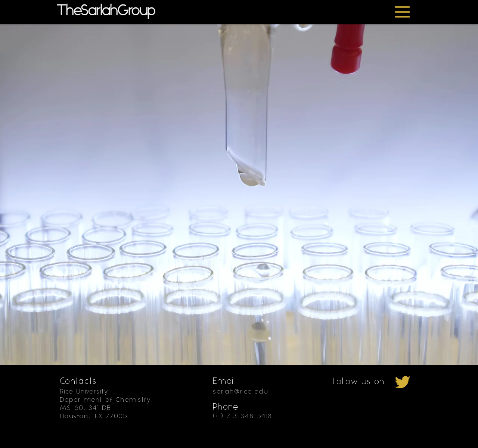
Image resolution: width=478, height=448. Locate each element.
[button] (402, 12)
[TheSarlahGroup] (118, 12)
